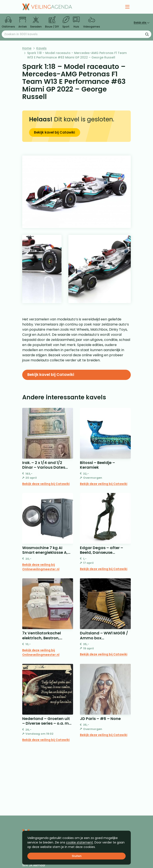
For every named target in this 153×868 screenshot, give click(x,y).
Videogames (92, 22)
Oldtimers (8, 22)
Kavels (41, 48)
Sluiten (77, 856)
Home (27, 48)
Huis (76, 22)
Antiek (23, 22)
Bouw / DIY (52, 22)
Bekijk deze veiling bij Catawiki (46, 484)
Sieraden (36, 22)
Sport (66, 22)
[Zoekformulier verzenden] (147, 34)
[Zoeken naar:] (76, 34)
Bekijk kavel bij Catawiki (54, 132)
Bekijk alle (142, 23)
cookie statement (79, 842)
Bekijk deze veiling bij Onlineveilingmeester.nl (41, 567)
